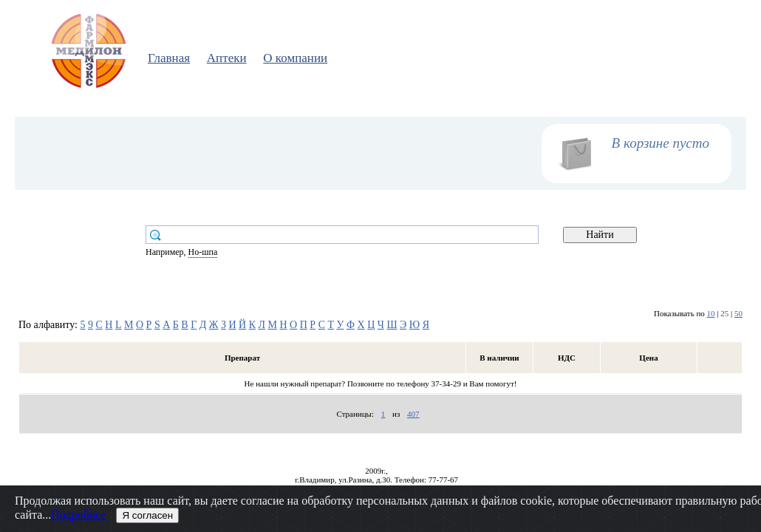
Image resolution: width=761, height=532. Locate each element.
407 (413, 414)
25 (724, 313)
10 (711, 313)
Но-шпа (203, 252)
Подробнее (78, 515)
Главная (169, 58)
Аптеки (227, 58)
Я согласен (147, 515)
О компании (295, 58)
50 (738, 313)
